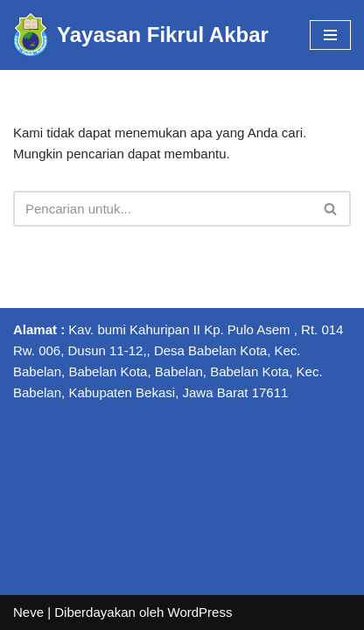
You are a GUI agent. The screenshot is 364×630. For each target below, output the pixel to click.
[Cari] (162, 209)
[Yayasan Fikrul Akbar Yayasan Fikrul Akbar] (141, 35)
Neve (28, 612)
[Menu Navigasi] (330, 35)
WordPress (200, 612)
